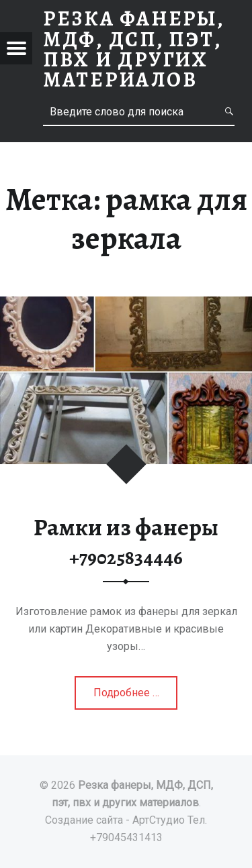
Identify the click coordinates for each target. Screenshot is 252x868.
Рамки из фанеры (126, 541)
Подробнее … (127, 697)
